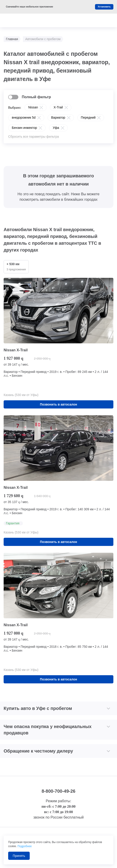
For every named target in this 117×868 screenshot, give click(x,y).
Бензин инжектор (24, 128)
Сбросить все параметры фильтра (34, 137)
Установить (104, 7)
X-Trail (58, 107)
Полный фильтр (36, 97)
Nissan (33, 107)
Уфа (56, 128)
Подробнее (24, 846)
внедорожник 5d (24, 117)
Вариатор (58, 117)
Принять (19, 856)
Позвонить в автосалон (58, 404)
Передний (88, 117)
